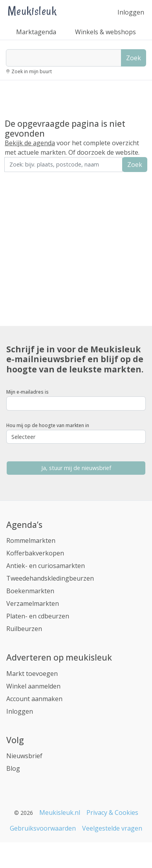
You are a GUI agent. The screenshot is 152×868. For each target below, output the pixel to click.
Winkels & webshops (105, 32)
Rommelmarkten (31, 540)
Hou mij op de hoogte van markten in (48, 425)
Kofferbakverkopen (35, 553)
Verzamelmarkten (33, 603)
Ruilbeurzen (24, 629)
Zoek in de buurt (26, 177)
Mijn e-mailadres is (27, 392)
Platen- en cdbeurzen (38, 616)
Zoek (134, 58)
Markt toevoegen (32, 674)
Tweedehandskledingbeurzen (50, 578)
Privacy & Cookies (112, 812)
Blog (13, 768)
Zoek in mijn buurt (32, 71)
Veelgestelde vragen (112, 828)
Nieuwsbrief (24, 756)
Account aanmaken (34, 699)
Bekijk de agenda (30, 143)
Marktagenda (36, 32)
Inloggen (131, 12)
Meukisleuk (32, 11)
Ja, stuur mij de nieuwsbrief (76, 468)
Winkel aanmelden (33, 686)
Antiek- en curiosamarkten (46, 566)
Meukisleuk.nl (60, 812)
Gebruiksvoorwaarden (43, 828)
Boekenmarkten (30, 591)
